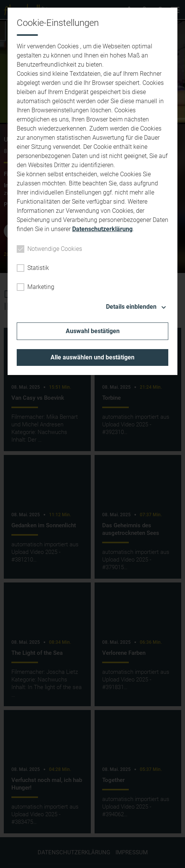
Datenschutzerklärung (102, 229)
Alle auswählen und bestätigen (92, 357)
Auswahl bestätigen (93, 331)
